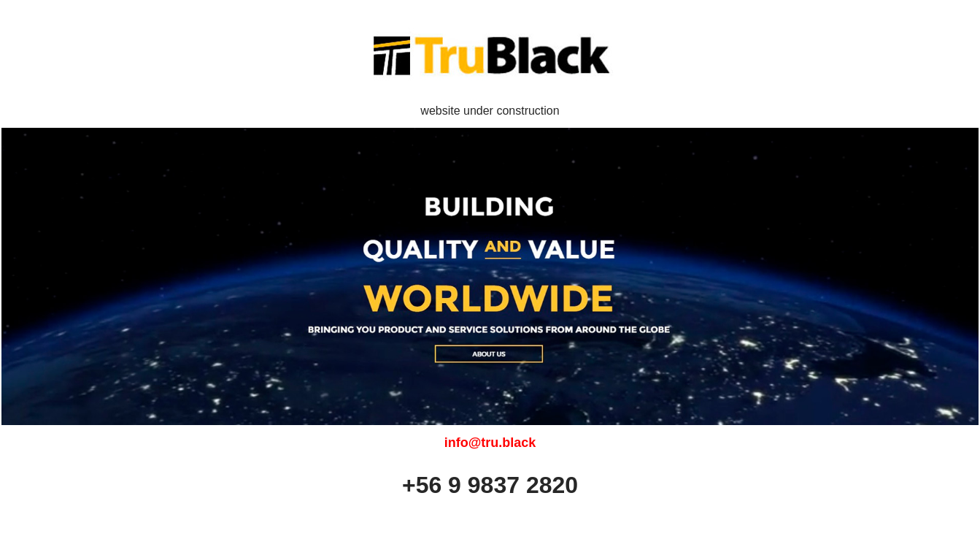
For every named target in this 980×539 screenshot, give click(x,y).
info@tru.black (490, 443)
